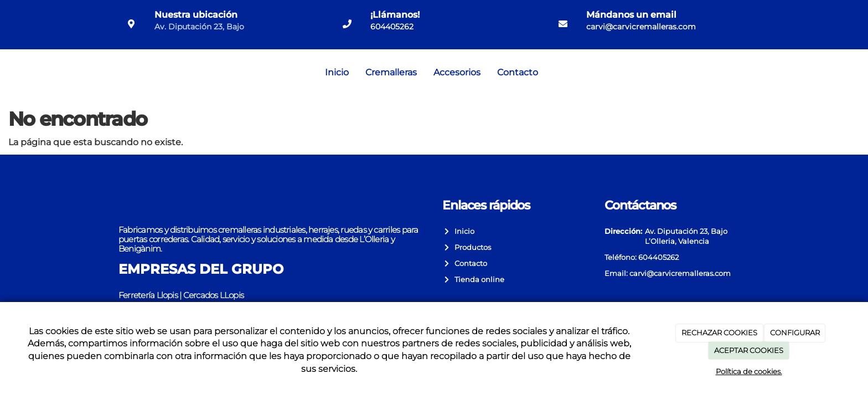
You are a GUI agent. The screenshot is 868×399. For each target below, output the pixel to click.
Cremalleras (391, 72)
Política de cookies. (749, 371)
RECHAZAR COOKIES (719, 332)
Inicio (337, 72)
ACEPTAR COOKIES (749, 350)
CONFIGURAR (795, 332)
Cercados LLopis (213, 295)
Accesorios (457, 72)
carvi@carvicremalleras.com (641, 27)
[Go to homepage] (6, 73)
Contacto (518, 72)
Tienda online (478, 280)
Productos (471, 247)
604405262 (392, 27)
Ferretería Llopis (148, 295)
